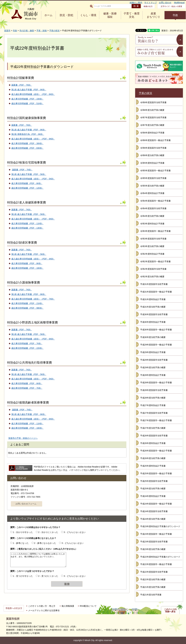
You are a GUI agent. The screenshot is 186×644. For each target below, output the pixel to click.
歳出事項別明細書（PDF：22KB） (27, 348)
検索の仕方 (148, 6)
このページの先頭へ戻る (170, 610)
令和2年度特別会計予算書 (152, 254)
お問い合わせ (165, 3)
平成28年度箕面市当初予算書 (154, 390)
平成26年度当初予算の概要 (153, 458)
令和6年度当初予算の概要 (152, 155)
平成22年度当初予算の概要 (153, 579)
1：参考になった (21, 543)
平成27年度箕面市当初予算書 (154, 413)
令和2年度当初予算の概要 (152, 277)
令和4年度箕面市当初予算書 (153, 208)
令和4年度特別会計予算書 (152, 193)
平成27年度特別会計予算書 (153, 405)
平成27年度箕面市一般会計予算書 (156, 420)
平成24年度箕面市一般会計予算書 (156, 504)
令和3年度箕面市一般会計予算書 (155, 231)
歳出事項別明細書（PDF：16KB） (27, 268)
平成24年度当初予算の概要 (153, 519)
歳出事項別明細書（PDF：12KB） (27, 188)
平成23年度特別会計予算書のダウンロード (160, 526)
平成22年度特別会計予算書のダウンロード (160, 557)
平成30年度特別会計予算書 (153, 322)
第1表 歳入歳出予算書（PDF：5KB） (29, 174)
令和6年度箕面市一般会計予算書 (155, 140)
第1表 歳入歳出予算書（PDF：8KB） (29, 130)
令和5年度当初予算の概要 (152, 186)
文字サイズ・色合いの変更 (171, 6)
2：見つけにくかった (48, 576)
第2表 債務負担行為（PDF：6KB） (28, 134)
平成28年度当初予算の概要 (153, 398)
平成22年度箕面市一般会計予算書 (156, 564)
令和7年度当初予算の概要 (152, 125)
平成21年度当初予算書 (151, 595)
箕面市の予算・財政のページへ (23, 438)
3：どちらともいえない (75, 532)
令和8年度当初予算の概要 (152, 110)
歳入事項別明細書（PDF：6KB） (27, 183)
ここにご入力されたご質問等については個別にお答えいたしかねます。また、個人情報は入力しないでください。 (38, 560)
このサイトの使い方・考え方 (42, 606)
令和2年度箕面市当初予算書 (153, 269)
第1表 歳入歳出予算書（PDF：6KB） (29, 90)
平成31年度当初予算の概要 (153, 307)
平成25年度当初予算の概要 (153, 489)
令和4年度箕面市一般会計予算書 (155, 201)
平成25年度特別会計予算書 (153, 466)
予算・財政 (42, 31)
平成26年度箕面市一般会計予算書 (156, 451)
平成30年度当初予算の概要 (153, 337)
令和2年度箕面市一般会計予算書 (155, 261)
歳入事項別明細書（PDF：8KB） (27, 263)
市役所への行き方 (14, 608)
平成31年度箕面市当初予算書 (154, 284)
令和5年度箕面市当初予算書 (153, 178)
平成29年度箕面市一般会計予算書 (156, 345)
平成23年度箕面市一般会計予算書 (156, 534)
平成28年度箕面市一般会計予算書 (156, 383)
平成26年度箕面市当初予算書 (154, 436)
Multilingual (179, 3)
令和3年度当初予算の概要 (152, 246)
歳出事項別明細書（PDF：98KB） (27, 308)
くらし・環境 (88, 15)
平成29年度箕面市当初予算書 (154, 360)
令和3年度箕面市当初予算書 (153, 239)
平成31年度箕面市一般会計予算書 (156, 292)
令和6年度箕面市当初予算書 (153, 148)
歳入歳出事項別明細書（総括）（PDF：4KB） (33, 259)
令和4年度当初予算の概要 (152, 216)
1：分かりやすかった (23, 532)
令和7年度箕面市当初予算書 (153, 117)
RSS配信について (88, 606)
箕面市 (7, 31)
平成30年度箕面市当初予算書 (154, 314)
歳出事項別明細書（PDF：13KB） (27, 228)
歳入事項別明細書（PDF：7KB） (27, 343)
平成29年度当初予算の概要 (153, 367)
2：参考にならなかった (45, 543)
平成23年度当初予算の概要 (153, 549)
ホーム (48, 15)
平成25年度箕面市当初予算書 (154, 481)
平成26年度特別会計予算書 (153, 443)
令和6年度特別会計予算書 (152, 133)
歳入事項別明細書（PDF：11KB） (27, 223)
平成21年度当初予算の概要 (153, 587)
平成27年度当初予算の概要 (153, 428)
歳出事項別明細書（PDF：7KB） (27, 388)
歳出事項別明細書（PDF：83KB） (27, 148)
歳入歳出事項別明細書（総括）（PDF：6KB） (33, 94)
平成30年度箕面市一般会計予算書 (156, 330)
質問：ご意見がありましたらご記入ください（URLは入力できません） (44, 549)
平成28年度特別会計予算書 (153, 375)
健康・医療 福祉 (110, 15)
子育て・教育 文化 (132, 15)
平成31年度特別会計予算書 (153, 299)
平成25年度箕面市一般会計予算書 (156, 473)
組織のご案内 (136, 3)
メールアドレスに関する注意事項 (44, 610)
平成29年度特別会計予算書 (153, 352)
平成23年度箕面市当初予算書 (154, 542)
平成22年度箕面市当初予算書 (154, 572)
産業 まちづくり (153, 15)
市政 (175, 15)
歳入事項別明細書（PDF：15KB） (27, 99)
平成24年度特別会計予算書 (153, 496)
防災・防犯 (66, 15)
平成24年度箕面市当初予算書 (154, 511)
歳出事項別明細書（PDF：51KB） (27, 103)
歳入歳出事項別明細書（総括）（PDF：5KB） (33, 179)
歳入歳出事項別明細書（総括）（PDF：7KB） (33, 299)
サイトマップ (151, 3)
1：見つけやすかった (23, 576)
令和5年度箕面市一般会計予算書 (155, 171)
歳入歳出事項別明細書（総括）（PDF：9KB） (33, 139)
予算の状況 (54, 31)
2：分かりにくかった (48, 532)
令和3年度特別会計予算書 (152, 224)
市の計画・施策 (27, 31)
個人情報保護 (68, 606)
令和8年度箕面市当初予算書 (153, 102)
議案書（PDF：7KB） (22, 85)
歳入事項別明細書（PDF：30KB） (27, 143)
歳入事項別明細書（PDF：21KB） (27, 303)
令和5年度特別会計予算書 (152, 163)
